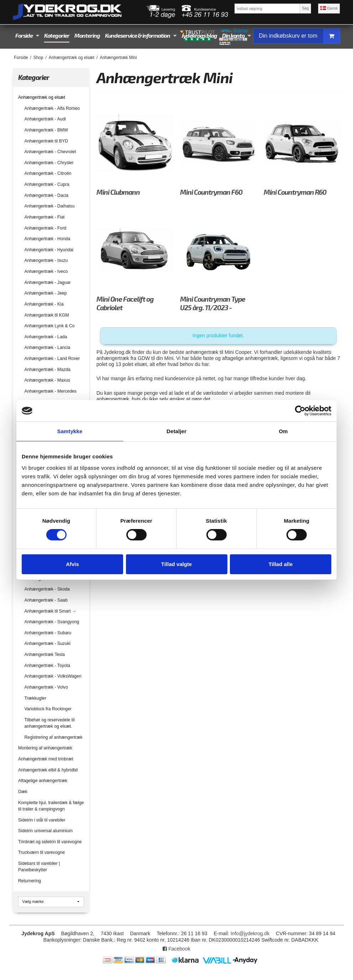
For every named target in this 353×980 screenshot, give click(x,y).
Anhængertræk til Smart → (51, 611)
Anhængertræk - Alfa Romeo (52, 108)
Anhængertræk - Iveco (46, 271)
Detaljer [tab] (176, 431)
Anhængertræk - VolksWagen (53, 676)
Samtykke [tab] (70, 431)
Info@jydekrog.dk (250, 933)
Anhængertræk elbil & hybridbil (48, 770)
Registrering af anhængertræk (54, 737)
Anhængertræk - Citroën (48, 173)
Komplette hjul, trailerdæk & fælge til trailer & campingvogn (51, 806)
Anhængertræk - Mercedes (51, 391)
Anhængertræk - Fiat (45, 217)
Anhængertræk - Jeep (46, 293)
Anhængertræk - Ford (46, 228)
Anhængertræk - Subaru (48, 633)
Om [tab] (283, 431)
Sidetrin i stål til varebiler (42, 820)
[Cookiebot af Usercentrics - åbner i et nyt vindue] (300, 411)
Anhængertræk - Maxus (48, 380)
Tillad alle (280, 564)
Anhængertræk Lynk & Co (50, 326)
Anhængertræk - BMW (46, 130)
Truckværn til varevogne (41, 852)
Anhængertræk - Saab (46, 600)
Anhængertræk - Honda (48, 239)
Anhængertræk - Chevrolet (50, 152)
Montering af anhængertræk (45, 748)
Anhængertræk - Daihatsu (50, 206)
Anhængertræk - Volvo (46, 687)
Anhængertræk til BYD (46, 141)
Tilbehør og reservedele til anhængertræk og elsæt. (50, 723)
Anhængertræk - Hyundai (49, 250)
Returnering (30, 881)
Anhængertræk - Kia (44, 304)
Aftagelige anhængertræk (43, 781)
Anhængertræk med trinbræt (46, 759)
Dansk (329, 8)
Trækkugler (36, 698)
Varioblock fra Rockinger (48, 709)
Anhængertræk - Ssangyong (52, 622)
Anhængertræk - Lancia (48, 348)
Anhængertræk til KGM (47, 315)
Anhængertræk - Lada (46, 337)
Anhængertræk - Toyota (47, 666)
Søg (305, 8)
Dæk (23, 792)
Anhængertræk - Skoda (47, 589)
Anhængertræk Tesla (45, 655)
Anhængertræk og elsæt (42, 97)
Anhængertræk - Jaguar (48, 282)
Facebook (176, 949)
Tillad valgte (176, 564)
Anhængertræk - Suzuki (48, 644)
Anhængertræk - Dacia (47, 195)
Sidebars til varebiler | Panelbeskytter (39, 867)
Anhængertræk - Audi (45, 119)
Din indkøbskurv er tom (300, 36)
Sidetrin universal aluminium (45, 831)
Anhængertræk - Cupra (47, 184)
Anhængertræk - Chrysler (49, 163)
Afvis (72, 564)
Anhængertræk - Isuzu (46, 260)
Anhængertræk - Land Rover (52, 359)
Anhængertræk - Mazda (48, 370)
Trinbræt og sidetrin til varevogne (50, 842)
